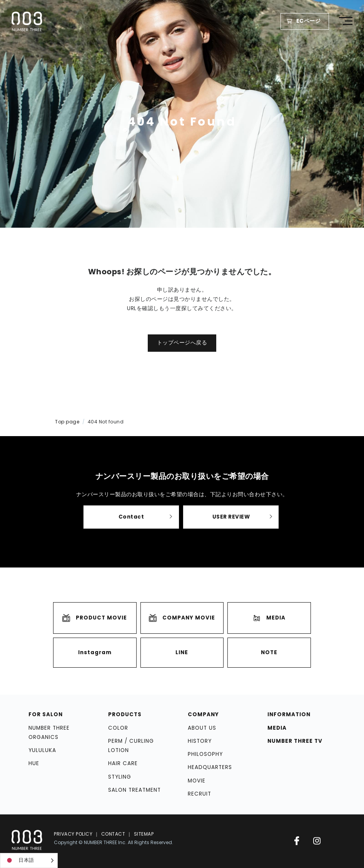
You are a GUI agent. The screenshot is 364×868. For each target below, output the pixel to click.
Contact (131, 517)
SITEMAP (144, 834)
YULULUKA (42, 750)
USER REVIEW (231, 517)
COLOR (118, 728)
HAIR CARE (123, 764)
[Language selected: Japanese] (29, 860)
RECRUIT (200, 794)
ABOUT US (202, 728)
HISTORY (200, 741)
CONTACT (113, 834)
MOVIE (197, 781)
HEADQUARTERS (210, 768)
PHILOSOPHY (205, 754)
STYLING (120, 777)
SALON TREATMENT (134, 790)
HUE (34, 764)
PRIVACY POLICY (73, 834)
